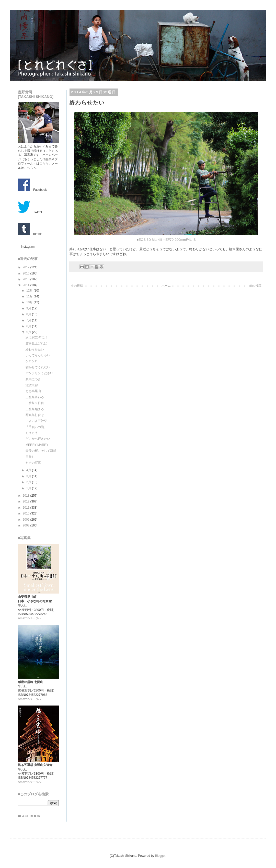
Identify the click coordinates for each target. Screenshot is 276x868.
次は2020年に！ (37, 337)
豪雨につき (33, 379)
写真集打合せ (35, 415)
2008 (27, 525)
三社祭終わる (35, 397)
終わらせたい (35, 349)
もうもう (32, 433)
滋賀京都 (32, 385)
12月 (30, 291)
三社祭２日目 (35, 403)
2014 (27, 285)
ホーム (166, 286)
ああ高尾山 (33, 391)
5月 (29, 332)
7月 (29, 320)
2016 (27, 273)
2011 (27, 508)
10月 (30, 302)
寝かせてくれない (38, 367)
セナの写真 (33, 463)
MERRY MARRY (37, 445)
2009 (27, 520)
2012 (27, 501)
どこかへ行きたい (38, 439)
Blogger (160, 856)
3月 (29, 476)
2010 (27, 513)
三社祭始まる (35, 409)
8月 (29, 314)
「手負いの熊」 (36, 427)
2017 (27, 267)
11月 (30, 296)
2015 (27, 279)
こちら (44, 163)
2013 (27, 496)
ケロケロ (32, 361)
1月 (29, 488)
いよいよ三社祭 (36, 421)
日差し (30, 457)
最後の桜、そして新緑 (41, 451)
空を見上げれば (36, 343)
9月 (29, 308)
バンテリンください (39, 373)
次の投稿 (77, 286)
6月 (29, 326)
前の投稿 (255, 286)
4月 (29, 470)
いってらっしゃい (38, 355)
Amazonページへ (30, 618)
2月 (29, 482)
